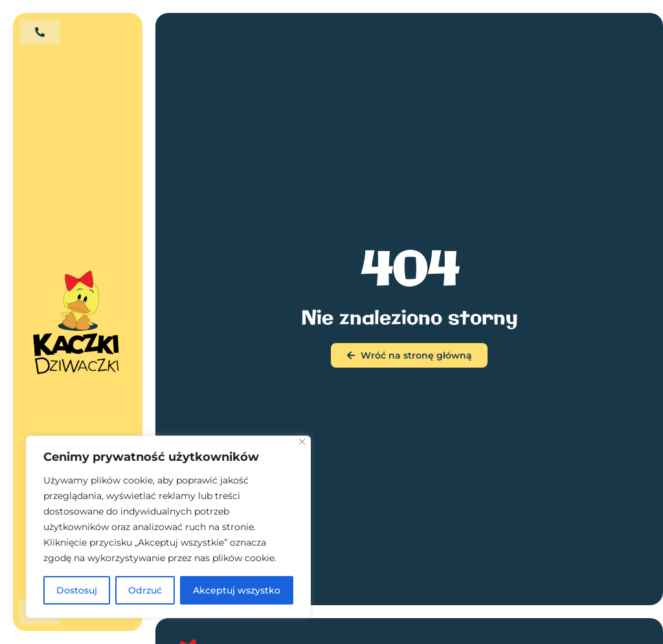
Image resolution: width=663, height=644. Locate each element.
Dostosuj (77, 590)
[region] (168, 527)
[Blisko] (302, 442)
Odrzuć (145, 590)
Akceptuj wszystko (237, 590)
